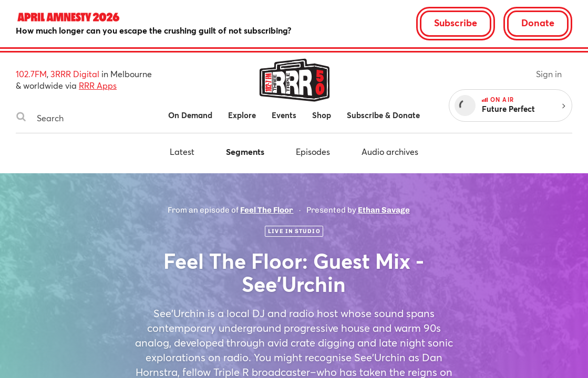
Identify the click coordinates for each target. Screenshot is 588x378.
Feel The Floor (267, 210)
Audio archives (390, 151)
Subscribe (456, 23)
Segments (245, 151)
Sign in (549, 74)
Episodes (313, 151)
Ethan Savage (384, 210)
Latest (182, 151)
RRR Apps (98, 85)
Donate (538, 23)
